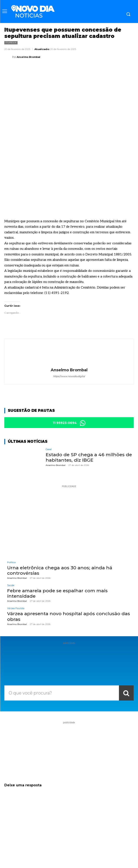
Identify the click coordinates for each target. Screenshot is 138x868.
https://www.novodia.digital (69, 333)
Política (11, 519)
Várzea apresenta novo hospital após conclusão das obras (69, 573)
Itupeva (11, 43)
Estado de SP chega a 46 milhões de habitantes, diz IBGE (89, 414)
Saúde (11, 542)
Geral (49, 406)
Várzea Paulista (16, 565)
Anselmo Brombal (28, 57)
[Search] (126, 650)
